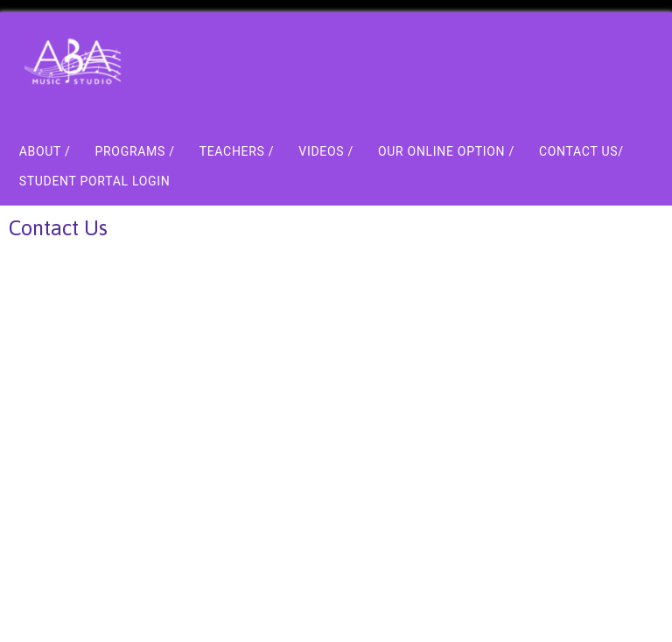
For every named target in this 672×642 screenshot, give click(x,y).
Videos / (326, 151)
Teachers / (237, 151)
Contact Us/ (581, 151)
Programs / (134, 151)
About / (45, 151)
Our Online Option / (446, 151)
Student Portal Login (95, 181)
